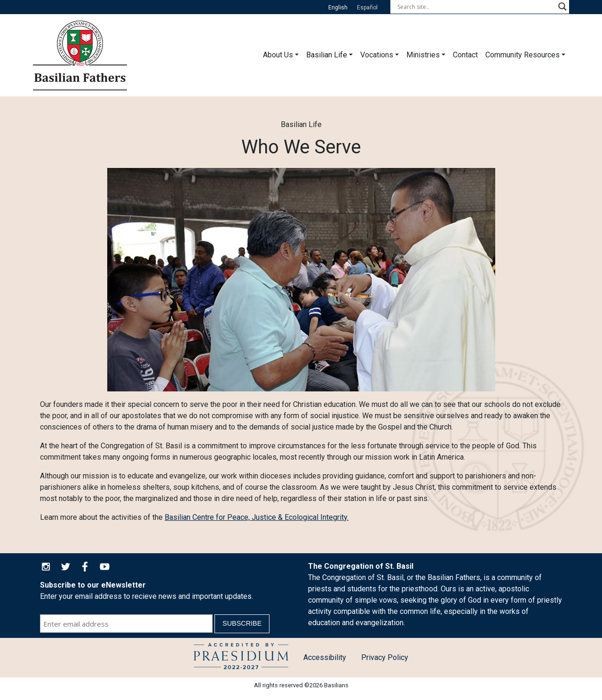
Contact (465, 55)
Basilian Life (327, 55)
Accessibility (325, 657)
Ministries (423, 55)
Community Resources (523, 55)
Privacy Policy (385, 657)
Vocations (377, 55)
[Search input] (475, 7)
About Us (278, 55)
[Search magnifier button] (562, 7)
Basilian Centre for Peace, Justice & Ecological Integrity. (257, 517)
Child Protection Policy (241, 658)
